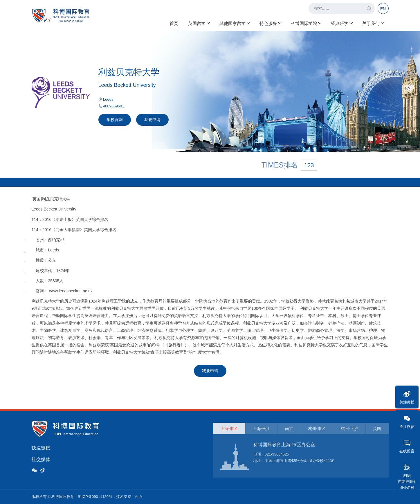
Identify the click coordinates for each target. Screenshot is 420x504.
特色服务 (270, 23)
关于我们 (373, 23)
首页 (174, 23)
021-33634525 (277, 454)
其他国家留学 (235, 23)
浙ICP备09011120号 (95, 497)
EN (383, 9)
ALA (139, 497)
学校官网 (115, 120)
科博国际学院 (306, 23)
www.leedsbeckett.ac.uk (71, 291)
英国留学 (199, 23)
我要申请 (152, 120)
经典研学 (342, 23)
